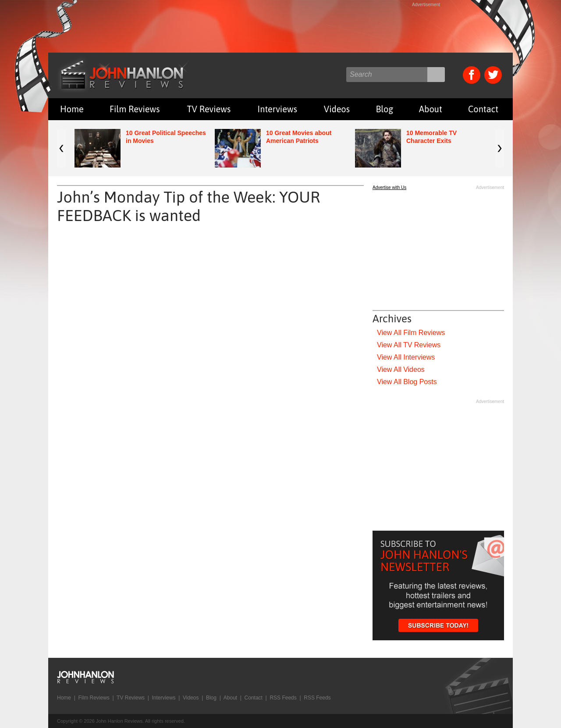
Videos (337, 109)
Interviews (277, 109)
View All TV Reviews (409, 345)
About (431, 109)
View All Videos (401, 369)
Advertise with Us (389, 187)
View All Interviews (406, 357)
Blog (384, 109)
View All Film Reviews (411, 333)
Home (72, 109)
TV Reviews (209, 109)
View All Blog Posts (407, 382)
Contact (483, 109)
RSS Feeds (283, 698)
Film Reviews (135, 109)
